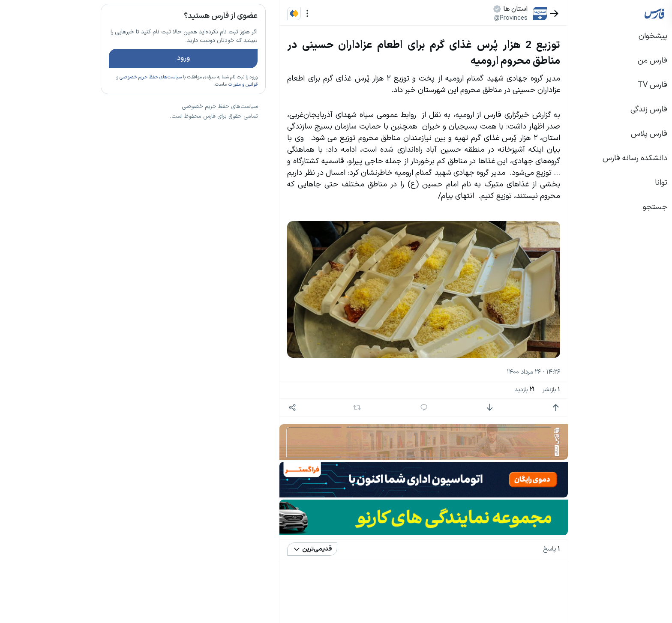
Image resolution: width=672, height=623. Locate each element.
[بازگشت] (491, 13)
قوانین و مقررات (180, 109)
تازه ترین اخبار (172, 130)
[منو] (244, 13)
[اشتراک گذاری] (229, 408)
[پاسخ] (361, 408)
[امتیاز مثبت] (493, 408)
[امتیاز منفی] (427, 408)
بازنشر (488, 390)
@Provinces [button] (448, 18)
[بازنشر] (294, 407)
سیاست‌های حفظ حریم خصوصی (88, 102)
